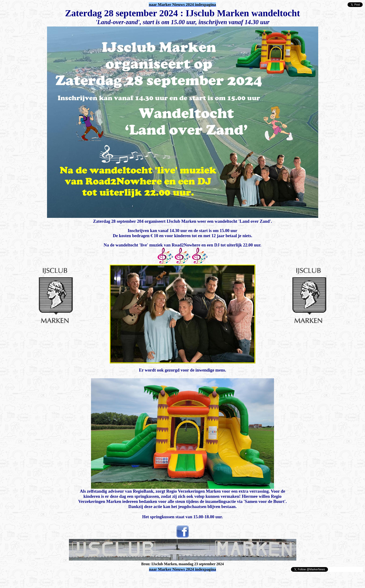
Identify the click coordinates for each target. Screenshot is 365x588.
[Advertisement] (56, 579)
